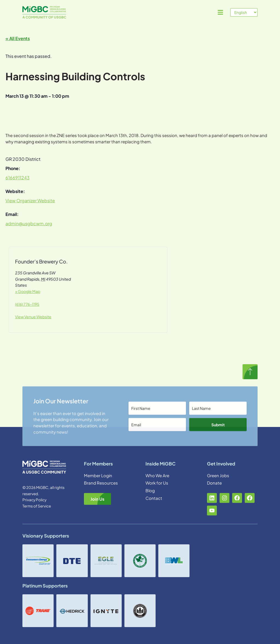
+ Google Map (28, 291)
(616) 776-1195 (27, 304)
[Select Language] (244, 12)
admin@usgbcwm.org (29, 223)
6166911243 (17, 178)
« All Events (18, 38)
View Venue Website (33, 317)
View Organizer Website (30, 201)
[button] (220, 12)
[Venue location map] (111, 291)
